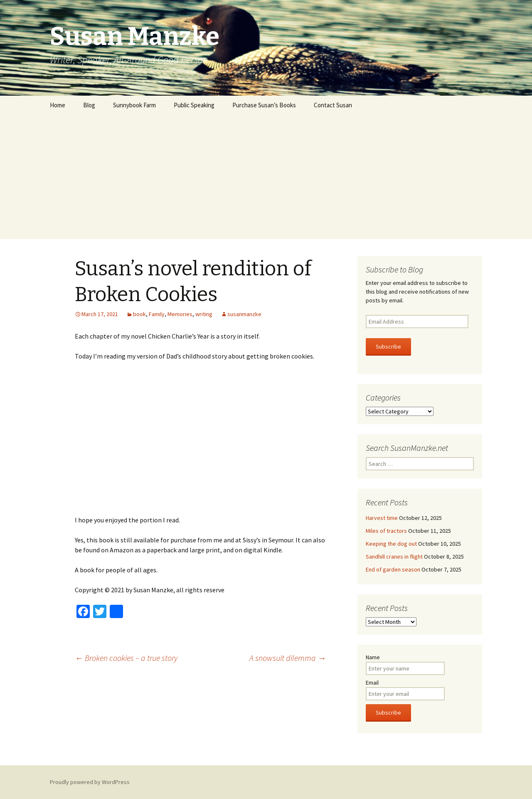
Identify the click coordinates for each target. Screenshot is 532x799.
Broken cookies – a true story (126, 658)
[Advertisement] (266, 177)
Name (373, 657)
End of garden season (393, 569)
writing (204, 314)
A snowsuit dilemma (288, 658)
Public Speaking (194, 105)
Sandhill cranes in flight (394, 557)
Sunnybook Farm (134, 105)
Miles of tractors (386, 531)
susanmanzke (244, 314)
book (139, 314)
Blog (89, 105)
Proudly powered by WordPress (90, 782)
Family (157, 314)
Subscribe (388, 346)
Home (58, 105)
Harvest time (382, 518)
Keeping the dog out (391, 544)
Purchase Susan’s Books (264, 105)
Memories (180, 314)
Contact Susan (333, 105)
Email (372, 683)
